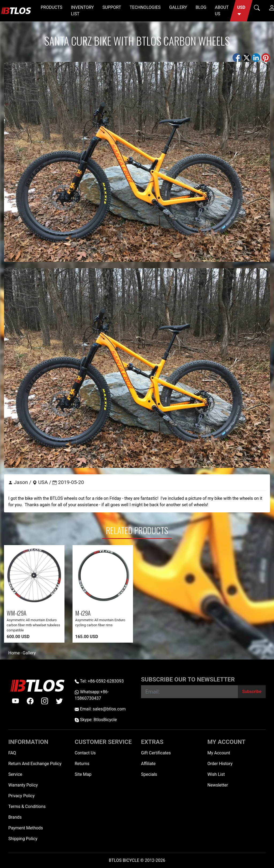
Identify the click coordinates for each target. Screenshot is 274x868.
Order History (220, 764)
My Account (219, 753)
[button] (241, 11)
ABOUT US (222, 11)
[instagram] (45, 701)
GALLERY (178, 7)
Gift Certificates (156, 753)
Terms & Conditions (27, 806)
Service (15, 774)
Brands (15, 817)
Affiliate (148, 764)
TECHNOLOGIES (145, 7)
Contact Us (85, 753)
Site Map (83, 774)
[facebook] (30, 701)
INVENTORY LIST (82, 11)
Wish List (216, 774)
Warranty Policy (23, 785)
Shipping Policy (23, 839)
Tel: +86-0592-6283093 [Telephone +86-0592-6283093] (99, 681)
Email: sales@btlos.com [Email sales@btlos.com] (100, 709)
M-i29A (83, 613)
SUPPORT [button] (112, 7)
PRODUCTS (52, 7)
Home (14, 653)
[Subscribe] (252, 692)
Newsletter (218, 785)
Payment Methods (26, 828)
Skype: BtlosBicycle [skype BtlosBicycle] (96, 720)
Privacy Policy (22, 796)
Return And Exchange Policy (35, 764)
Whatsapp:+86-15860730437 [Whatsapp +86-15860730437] (92, 695)
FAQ (12, 753)
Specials (149, 774)
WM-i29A (17, 613)
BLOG (201, 7)
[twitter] (59, 701)
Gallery (29, 653)
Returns (82, 764)
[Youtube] (16, 701)
